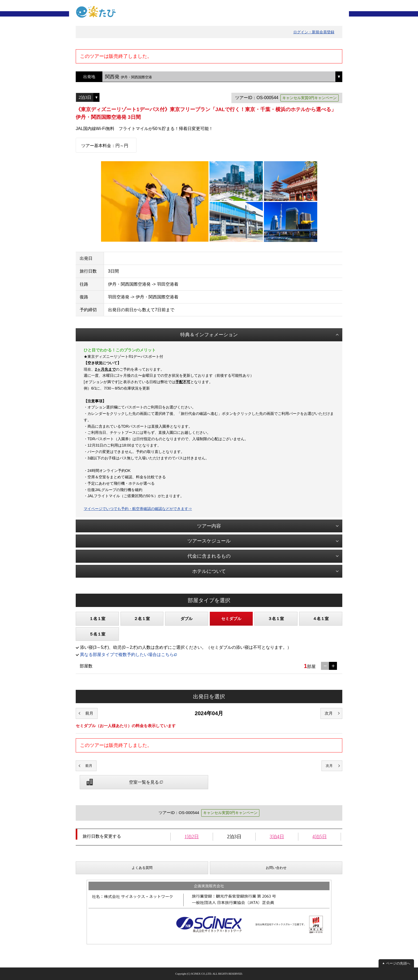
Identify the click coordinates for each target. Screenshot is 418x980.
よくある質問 (142, 868)
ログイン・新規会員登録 (314, 32)
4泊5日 (320, 837)
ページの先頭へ (398, 963)
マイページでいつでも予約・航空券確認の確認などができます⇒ (138, 509)
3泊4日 (277, 837)
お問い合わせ (276, 868)
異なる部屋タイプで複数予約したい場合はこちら (127, 655)
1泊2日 (192, 837)
